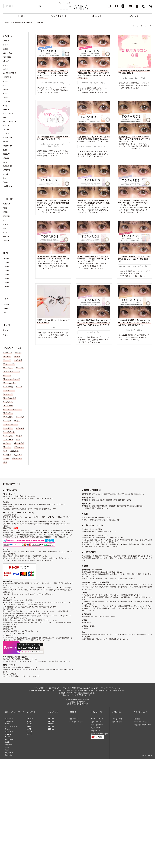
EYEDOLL (9, 734)
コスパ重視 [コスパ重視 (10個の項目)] (8, 387)
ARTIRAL (6, 170)
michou (6, 45)
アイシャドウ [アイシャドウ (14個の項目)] (9, 364)
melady (6, 69)
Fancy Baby (9, 740)
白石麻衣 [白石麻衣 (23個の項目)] (7, 455)
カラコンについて (97, 719)
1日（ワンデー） (75, 719)
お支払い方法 (95, 728)
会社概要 (137, 719)
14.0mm (6, 270)
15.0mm (6, 258)
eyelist (5, 174)
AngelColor (7, 146)
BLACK (6, 224)
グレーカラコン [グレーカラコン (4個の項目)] (10, 383)
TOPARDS (7, 57)
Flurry (5, 105)
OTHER (6, 240)
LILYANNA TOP (8, 22)
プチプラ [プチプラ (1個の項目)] (20, 428)
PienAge (6, 182)
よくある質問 (117, 719)
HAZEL (6, 212)
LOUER (6, 134)
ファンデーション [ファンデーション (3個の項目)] (11, 424)
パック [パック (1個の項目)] (18, 421)
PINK (5, 208)
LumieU (6, 97)
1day (5, 312)
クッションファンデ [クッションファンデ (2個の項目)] (12, 379)
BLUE (5, 232)
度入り (5, 330)
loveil (5, 150)
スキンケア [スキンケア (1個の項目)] (8, 394)
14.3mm (6, 274)
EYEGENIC (7, 166)
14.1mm (6, 262)
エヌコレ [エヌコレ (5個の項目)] (20, 368)
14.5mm (6, 283)
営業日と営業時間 (97, 725)
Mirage (5, 81)
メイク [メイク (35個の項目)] (20, 436)
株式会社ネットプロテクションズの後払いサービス (36, 530)
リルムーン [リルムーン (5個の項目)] (8, 440)
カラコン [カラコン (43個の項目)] (7, 375)
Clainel (5, 49)
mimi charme (8, 114)
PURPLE (6, 204)
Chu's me (6, 101)
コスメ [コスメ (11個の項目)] (20, 387)
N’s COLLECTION (12, 726)
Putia (7, 750)
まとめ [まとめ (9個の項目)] (18, 356)
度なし (5, 335)
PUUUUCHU (8, 138)
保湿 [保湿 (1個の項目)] (19, 440)
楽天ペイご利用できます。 (100, 734)
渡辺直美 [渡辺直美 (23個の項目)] (15, 451)
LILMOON (7, 77)
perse (5, 93)
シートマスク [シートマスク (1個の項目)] (9, 390)
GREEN (6, 236)
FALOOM (6, 130)
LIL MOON (9, 732)
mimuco (6, 85)
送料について (95, 731)
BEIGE (5, 220)
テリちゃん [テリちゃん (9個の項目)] (8, 402)
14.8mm (6, 287)
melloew (6, 126)
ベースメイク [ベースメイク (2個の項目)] (9, 432)
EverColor (7, 109)
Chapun (6, 41)
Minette (8, 729)
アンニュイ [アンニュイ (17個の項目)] (8, 368)
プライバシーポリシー (141, 722)
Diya (4, 178)
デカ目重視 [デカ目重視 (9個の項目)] (8, 406)
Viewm (5, 142)
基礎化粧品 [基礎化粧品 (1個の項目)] (20, 443)
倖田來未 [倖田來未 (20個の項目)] (7, 443)
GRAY (5, 228)
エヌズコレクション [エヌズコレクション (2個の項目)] (12, 372)
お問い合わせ (117, 722)
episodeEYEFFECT (11, 122)
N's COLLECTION (10, 73)
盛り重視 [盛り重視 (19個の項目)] (19, 455)
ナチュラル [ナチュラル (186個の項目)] (8, 413)
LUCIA (7, 742)
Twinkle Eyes (8, 186)
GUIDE (134, 16)
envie (5, 162)
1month (6, 304)
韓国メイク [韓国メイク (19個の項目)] (18, 458)
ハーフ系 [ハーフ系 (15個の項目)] (20, 417)
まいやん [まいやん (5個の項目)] (7, 356)
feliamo (6, 65)
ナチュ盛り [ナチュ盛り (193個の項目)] (8, 417)
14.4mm (6, 278)
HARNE (6, 89)
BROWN (6, 216)
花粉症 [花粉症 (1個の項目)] (6, 458)
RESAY (6, 118)
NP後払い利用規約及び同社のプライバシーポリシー (34, 533)
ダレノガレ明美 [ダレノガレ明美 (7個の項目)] (10, 398)
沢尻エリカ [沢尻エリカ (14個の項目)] (20, 447)
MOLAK (6, 61)
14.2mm (6, 266)
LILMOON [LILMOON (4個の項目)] (8, 353)
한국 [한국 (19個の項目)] (5, 462)
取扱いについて (96, 722)
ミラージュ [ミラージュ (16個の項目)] (8, 436)
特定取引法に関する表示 (142, 725)
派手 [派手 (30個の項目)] (5, 451)
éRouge (6, 158)
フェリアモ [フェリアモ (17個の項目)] (8, 428)
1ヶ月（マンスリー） (77, 722)
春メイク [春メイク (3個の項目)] (7, 447)
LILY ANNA (7, 53)
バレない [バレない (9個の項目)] (7, 421)
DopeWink (7, 154)
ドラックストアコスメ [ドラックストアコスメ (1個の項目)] (13, 409)
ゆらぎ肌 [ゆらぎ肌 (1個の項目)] (19, 360)
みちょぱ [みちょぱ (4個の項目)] (7, 360)
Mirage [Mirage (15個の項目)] (19, 353)
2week (5, 308)
